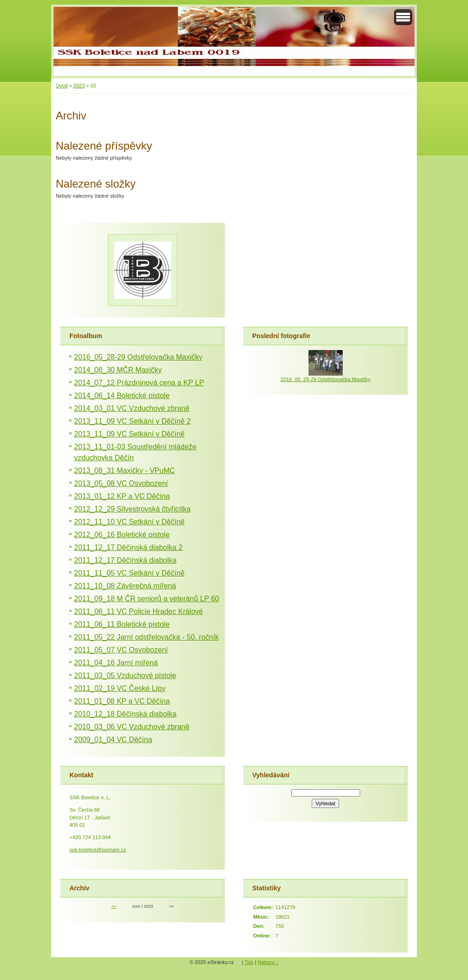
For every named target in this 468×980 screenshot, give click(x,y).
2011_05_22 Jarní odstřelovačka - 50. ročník (146, 637)
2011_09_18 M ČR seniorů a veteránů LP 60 (146, 599)
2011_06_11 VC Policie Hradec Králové (138, 611)
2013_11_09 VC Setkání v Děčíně (129, 434)
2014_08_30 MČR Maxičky (118, 370)
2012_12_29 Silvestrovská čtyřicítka (132, 509)
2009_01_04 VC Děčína (113, 740)
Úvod (62, 86)
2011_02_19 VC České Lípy (120, 688)
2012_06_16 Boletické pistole (122, 535)
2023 (79, 86)
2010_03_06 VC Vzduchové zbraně (132, 727)
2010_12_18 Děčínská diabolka (125, 714)
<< (114, 906)
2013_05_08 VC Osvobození (121, 483)
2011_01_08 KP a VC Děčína (122, 701)
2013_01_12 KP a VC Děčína (122, 496)
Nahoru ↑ (268, 962)
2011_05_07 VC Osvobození (121, 650)
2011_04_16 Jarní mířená (116, 663)
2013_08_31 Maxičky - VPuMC (125, 471)
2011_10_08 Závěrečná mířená (125, 586)
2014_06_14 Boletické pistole (122, 396)
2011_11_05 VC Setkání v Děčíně (129, 573)
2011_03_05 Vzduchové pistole (125, 676)
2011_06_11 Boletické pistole (122, 624)
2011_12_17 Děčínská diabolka (125, 560)
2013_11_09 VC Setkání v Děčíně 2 (132, 421)
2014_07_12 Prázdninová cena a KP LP (139, 383)
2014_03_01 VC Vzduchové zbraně (132, 408)
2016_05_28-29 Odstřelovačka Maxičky (138, 357)
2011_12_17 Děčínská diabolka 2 (128, 547)
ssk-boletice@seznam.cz (98, 850)
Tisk (249, 962)
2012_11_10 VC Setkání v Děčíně (129, 522)
